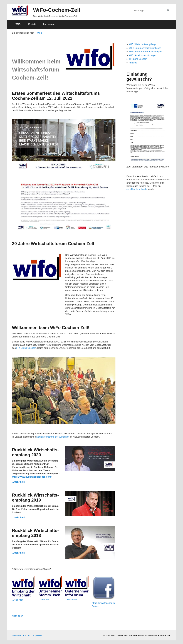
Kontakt (32, 24)
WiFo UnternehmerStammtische (145, 48)
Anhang (133, 63)
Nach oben (18, 616)
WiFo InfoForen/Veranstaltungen (145, 52)
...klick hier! (18, 600)
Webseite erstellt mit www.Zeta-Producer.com (150, 635)
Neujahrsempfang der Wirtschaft (53, 437)
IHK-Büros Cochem (26, 348)
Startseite (16, 635)
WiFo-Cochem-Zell (57, 10)
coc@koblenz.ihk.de (137, 189)
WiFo (18, 24)
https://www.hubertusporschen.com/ (32, 477)
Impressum (49, 24)
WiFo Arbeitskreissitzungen (142, 55)
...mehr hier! (18, 482)
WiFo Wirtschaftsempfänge (142, 44)
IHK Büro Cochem (138, 59)
